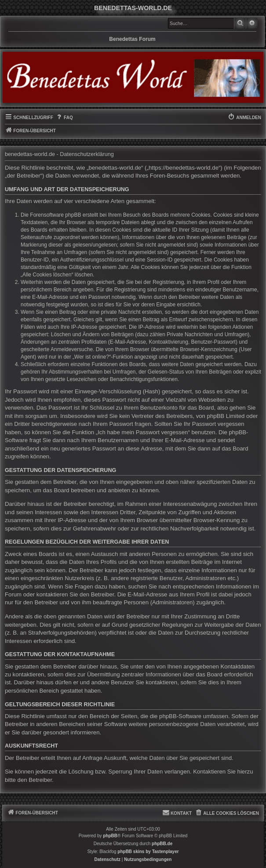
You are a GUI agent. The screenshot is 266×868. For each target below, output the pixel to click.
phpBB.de (162, 844)
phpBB (110, 836)
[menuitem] (64, 118)
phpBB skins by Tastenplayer (148, 852)
